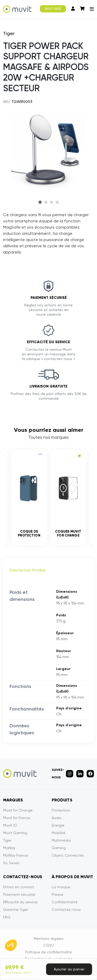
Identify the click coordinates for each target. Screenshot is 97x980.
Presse (58, 894)
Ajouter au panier (69, 969)
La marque (61, 887)
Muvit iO (10, 825)
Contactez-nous (66, 910)
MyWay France (16, 855)
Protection (61, 810)
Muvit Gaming (15, 833)
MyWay (9, 848)
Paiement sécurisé (19, 894)
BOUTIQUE (53, 9)
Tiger (7, 840)
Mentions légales (49, 939)
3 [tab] (51, 202)
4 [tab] (57, 202)
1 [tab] (40, 202)
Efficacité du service (20, 902)
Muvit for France (17, 818)
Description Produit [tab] (28, 570)
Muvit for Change (18, 810)
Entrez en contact (19, 887)
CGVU (48, 945)
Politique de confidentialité (48, 952)
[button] (11, 945)
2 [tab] (46, 202)
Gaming (59, 848)
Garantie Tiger (16, 910)
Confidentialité (65, 902)
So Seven (11, 863)
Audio (57, 818)
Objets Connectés (68, 855)
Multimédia (61, 840)
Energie (58, 825)
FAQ (7, 917)
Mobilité (59, 833)
